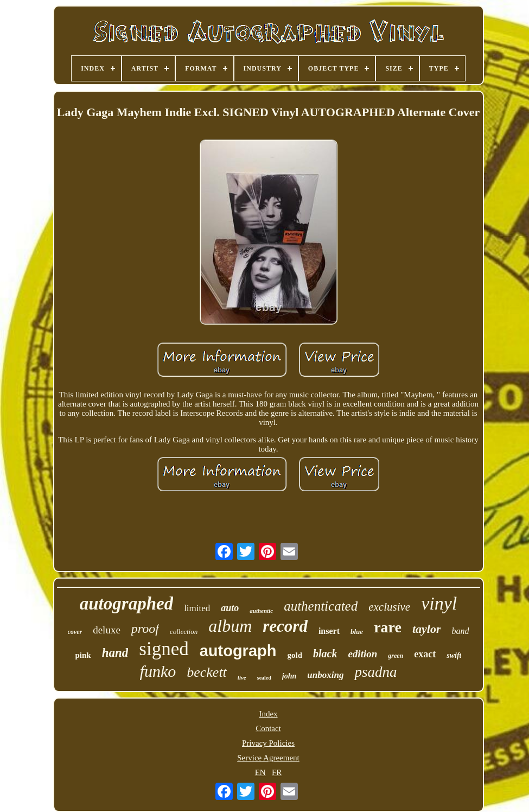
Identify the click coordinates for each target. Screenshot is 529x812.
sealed (264, 678)
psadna (375, 672)
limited (197, 608)
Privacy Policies (268, 743)
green (396, 656)
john (289, 676)
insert (329, 631)
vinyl (439, 603)
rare (388, 627)
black (325, 654)
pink (83, 655)
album (230, 626)
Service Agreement (268, 758)
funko (158, 671)
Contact (268, 728)
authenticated (321, 606)
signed (164, 649)
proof (145, 629)
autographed (126, 604)
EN (260, 772)
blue (357, 632)
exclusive (389, 607)
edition (362, 654)
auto (230, 608)
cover (75, 632)
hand (115, 653)
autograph (238, 651)
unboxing (325, 675)
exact (425, 654)
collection (184, 632)
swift (454, 655)
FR (277, 772)
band (460, 631)
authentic (261, 611)
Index (268, 714)
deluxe (107, 630)
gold (295, 655)
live (242, 677)
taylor (427, 629)
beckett (207, 672)
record (285, 626)
